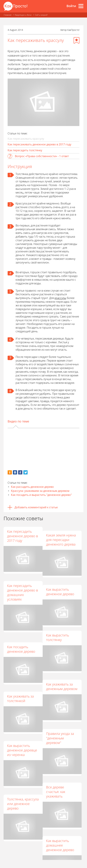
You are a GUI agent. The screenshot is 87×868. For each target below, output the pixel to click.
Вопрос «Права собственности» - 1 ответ (42, 156)
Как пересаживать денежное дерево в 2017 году (39, 144)
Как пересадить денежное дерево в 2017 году (23, 536)
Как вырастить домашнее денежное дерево (62, 822)
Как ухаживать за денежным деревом (63, 675)
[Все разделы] (81, 6)
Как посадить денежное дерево (21, 638)
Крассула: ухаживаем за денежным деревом (40, 491)
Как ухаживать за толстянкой (20, 684)
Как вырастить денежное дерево (62, 584)
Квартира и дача (23, 15)
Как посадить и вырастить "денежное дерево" (41, 495)
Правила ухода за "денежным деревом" (62, 722)
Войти (71, 6)
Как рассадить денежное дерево (32, 487)
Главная (8, 15)
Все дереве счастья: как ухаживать (57, 772)
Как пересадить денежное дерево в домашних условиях (23, 588)
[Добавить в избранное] (77, 40)
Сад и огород (41, 15)
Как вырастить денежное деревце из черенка (22, 731)
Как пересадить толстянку (25, 150)
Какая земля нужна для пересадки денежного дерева (63, 536)
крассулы (60, 298)
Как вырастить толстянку (59, 629)
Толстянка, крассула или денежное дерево (23, 781)
